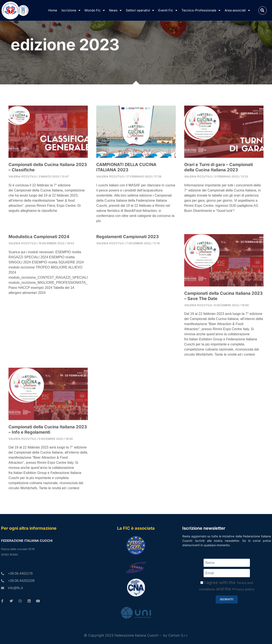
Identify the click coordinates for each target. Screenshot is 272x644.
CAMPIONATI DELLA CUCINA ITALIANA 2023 (126, 167)
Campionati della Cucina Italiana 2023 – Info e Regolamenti (48, 430)
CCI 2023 (18, 61)
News (115, 10)
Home (53, 10)
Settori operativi (140, 10)
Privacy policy (243, 589)
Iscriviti (227, 599)
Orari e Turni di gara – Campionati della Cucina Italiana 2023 (219, 167)
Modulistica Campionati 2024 (39, 237)
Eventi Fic (168, 10)
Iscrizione (71, 10)
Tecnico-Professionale (201, 10)
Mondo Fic (95, 10)
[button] (263, 10)
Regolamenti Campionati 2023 (127, 237)
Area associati (237, 10)
